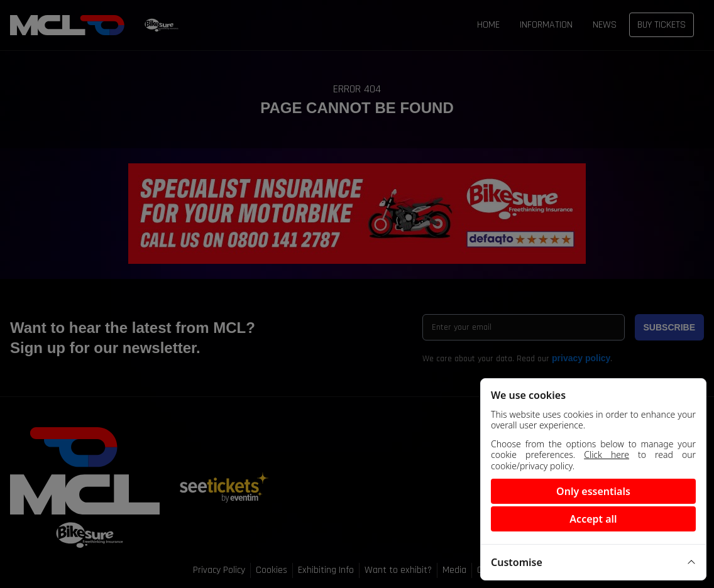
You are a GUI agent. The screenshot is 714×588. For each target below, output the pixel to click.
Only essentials (593, 491)
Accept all (593, 519)
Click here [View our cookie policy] (607, 455)
